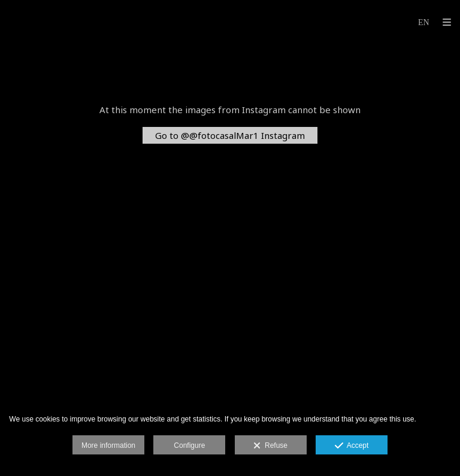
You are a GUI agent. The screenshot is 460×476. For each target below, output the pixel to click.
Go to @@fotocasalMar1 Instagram (230, 135)
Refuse (270, 446)
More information (108, 445)
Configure (189, 445)
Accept (352, 446)
